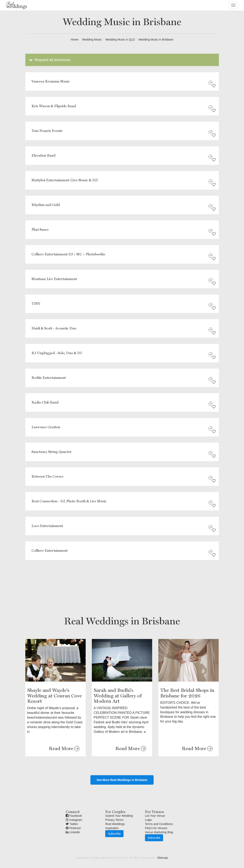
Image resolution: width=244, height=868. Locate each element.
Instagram (74, 820)
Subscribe (114, 834)
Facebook (74, 816)
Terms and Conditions (159, 824)
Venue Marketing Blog (159, 832)
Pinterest (73, 828)
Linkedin (73, 832)
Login (148, 820)
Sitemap (163, 858)
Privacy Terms (114, 820)
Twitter (72, 824)
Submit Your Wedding (119, 816)
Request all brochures (50, 60)
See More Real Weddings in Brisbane (122, 780)
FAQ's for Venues (156, 828)
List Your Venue (155, 816)
